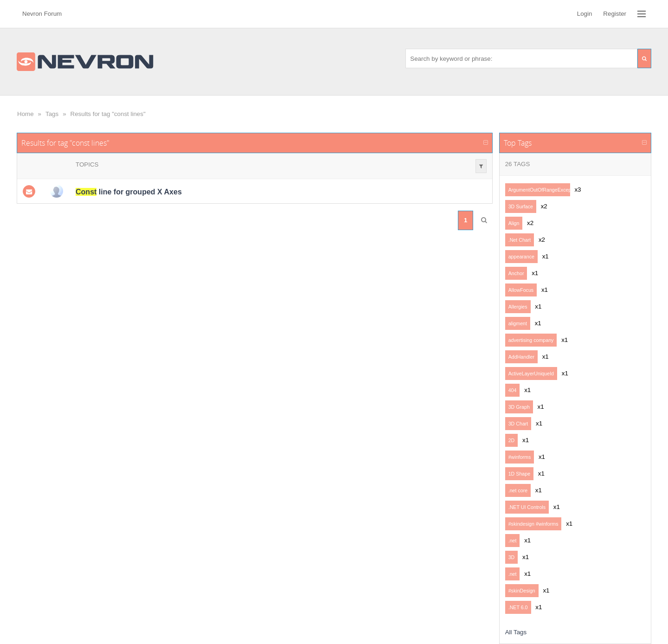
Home (26, 114)
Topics (87, 164)
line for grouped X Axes (129, 192)
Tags (52, 114)
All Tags (516, 632)
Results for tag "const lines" (108, 114)
